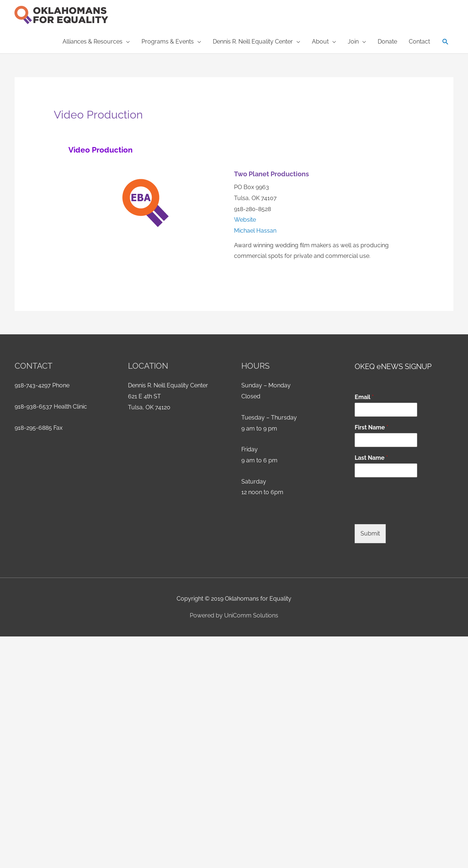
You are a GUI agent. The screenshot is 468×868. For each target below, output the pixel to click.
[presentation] (410, 512)
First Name (371, 427)
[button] (446, 42)
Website (245, 220)
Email (364, 397)
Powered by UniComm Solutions (234, 615)
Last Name (371, 458)
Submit (370, 533)
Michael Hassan (255, 231)
